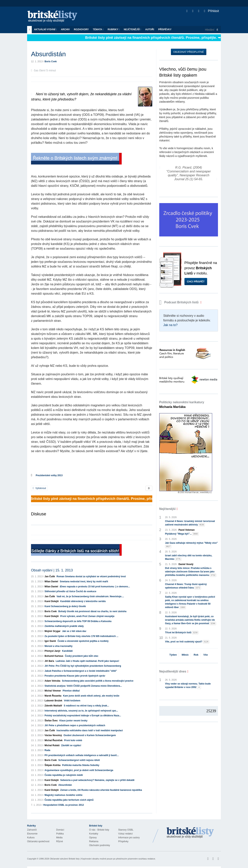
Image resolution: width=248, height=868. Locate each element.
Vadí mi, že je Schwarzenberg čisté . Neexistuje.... (90, 596)
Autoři (150, 29)
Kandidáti (67, 651)
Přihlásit (211, 11)
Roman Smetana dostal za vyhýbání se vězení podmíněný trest (91, 576)
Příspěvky (165, 29)
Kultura (31, 838)
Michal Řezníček (54, 740)
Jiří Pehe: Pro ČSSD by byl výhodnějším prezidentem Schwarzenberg (83, 666)
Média (59, 838)
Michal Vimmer (53, 691)
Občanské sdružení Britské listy (65, 859)
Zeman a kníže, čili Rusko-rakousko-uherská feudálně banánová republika (101, 790)
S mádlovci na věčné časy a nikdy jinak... (86, 706)
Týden (173, 655)
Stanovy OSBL (126, 830)
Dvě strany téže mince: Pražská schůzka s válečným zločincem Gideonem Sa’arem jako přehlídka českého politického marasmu (191, 572)
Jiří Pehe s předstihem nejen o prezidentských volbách (75, 725)
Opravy (93, 838)
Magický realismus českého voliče (63, 795)
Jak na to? (170, 325)
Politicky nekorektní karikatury (182, 405)
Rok (196, 655)
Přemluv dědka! (71, 691)
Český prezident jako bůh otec (82, 656)
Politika (60, 834)
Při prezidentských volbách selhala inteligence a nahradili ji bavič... (82, 755)
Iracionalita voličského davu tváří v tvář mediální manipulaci (90, 730)
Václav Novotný (53, 735)
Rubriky (114, 29)
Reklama (94, 841)
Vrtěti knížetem (72, 701)
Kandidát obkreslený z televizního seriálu (83, 601)
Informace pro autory (129, 838)
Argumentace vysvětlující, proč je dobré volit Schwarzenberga (79, 770)
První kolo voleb (73, 740)
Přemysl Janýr (53, 651)
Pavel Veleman (186, 530)
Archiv (65, 29)
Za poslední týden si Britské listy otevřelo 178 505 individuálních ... (81, 636)
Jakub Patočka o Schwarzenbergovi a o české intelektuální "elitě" (81, 671)
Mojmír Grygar (53, 631)
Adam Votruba (52, 681)
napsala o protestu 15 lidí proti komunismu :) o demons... (95, 587)
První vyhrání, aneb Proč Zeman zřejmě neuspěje (87, 616)
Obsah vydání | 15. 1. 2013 (52, 570)
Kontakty (94, 834)
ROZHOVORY (81, 29)
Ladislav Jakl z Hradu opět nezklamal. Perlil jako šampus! (87, 661)
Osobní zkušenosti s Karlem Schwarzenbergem (90, 735)
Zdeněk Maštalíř (53, 706)
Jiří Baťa (49, 661)
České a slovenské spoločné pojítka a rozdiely (83, 641)
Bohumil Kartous (54, 656)
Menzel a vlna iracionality (59, 646)
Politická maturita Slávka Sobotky (81, 765)
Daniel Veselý (186, 564)
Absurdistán (65, 785)
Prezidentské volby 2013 (49, 475)
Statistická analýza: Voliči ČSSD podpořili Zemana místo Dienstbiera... (83, 686)
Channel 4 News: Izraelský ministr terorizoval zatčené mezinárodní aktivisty (190, 523)
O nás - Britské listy (99, 830)
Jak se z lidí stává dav (74, 631)
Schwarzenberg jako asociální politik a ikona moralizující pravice (98, 681)
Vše (205, 655)
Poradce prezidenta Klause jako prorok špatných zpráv (75, 676)
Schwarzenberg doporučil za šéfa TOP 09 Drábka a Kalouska (78, 621)
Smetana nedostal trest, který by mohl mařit (84, 582)
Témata (98, 29)
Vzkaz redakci (125, 834)
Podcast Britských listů (179, 302)
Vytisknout (39, 488)
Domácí (60, 830)
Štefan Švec (51, 721)
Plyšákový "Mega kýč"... (182, 534)
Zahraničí (32, 830)
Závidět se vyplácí (71, 745)
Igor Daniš (50, 641)
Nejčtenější (133, 29)
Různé (60, 841)
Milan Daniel (51, 582)
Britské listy (54, 17)
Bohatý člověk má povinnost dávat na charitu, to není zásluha (92, 611)
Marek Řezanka (53, 696)
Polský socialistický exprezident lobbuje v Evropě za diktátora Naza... (83, 716)
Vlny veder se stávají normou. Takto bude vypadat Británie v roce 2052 (188, 686)
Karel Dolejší (52, 601)
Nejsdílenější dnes (173, 671)
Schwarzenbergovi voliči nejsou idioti (79, 760)
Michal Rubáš (52, 745)
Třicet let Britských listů (182, 633)
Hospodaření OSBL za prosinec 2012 (63, 805)
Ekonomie (32, 834)
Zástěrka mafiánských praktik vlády (64, 626)
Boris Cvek (51, 61)
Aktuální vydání (45, 29)
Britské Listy (190, 833)
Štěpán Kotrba (53, 765)
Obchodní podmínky (99, 845)
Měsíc (185, 655)
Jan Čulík (50, 576)
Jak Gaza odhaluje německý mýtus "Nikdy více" (191, 545)
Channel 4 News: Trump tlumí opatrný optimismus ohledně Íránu (186, 586)
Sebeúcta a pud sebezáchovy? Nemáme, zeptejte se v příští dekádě (97, 780)
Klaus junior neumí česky (73, 721)
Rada (47, 750)
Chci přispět (196, 282)
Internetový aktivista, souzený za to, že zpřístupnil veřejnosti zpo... (81, 711)
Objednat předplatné (189, 52)
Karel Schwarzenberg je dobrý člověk (65, 606)
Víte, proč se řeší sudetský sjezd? (187, 642)
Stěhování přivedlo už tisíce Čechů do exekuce (70, 591)
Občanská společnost (38, 841)
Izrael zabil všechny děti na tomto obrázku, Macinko (189, 557)
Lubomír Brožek (53, 701)
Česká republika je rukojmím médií (64, 775)
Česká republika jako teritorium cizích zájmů (69, 800)
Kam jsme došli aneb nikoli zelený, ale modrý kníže (91, 696)
